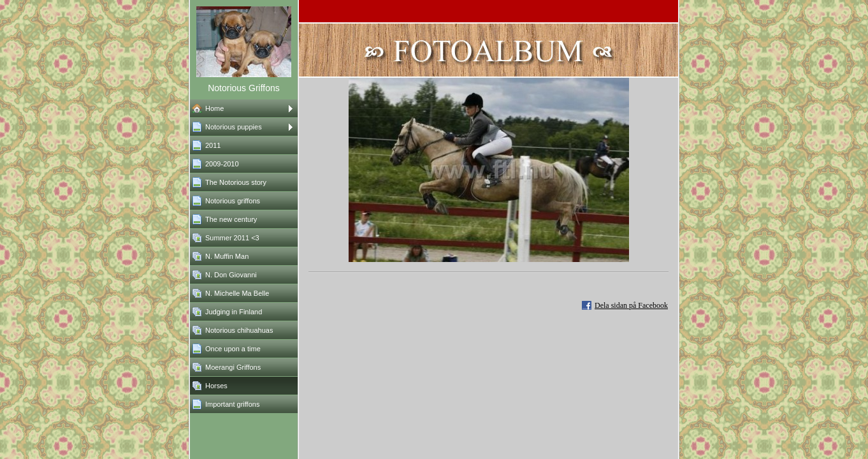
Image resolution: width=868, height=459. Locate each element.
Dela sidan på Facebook (631, 305)
